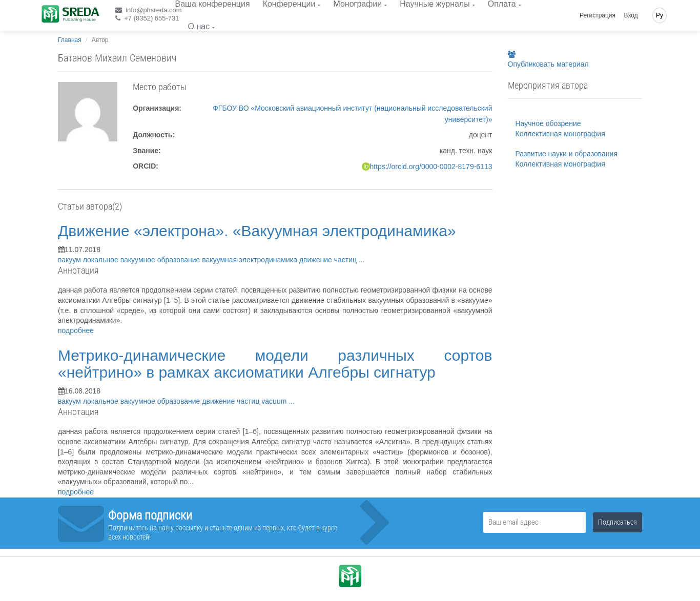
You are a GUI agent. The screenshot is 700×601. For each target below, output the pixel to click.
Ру (660, 15)
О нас (199, 26)
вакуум (70, 260)
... (362, 260)
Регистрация (598, 15)
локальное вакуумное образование (143, 260)
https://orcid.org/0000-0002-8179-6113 (431, 167)
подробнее (76, 330)
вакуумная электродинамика (251, 260)
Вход (631, 15)
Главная (70, 40)
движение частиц (329, 260)
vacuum (275, 401)
